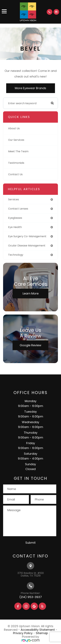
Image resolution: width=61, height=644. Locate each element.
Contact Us (15, 174)
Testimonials (16, 163)
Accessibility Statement (38, 630)
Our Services (16, 140)
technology (16, 255)
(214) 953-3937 (31, 597)
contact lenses (18, 209)
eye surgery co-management (27, 236)
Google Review (30, 345)
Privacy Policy (23, 633)
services (14, 199)
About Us (14, 128)
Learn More (31, 293)
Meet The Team (18, 151)
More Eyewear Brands (30, 88)
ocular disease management (27, 246)
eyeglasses (15, 218)
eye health (15, 227)
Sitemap (42, 633)
